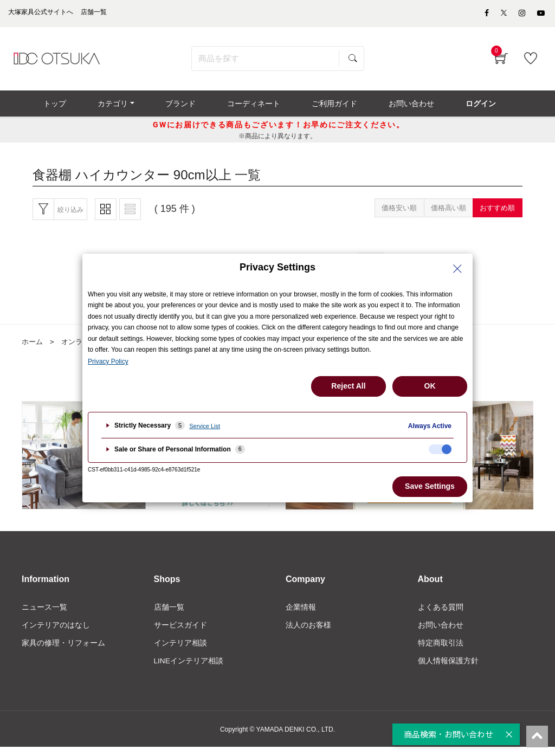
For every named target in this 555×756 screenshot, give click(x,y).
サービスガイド (180, 633)
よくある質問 (441, 615)
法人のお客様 (308, 633)
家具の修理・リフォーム (63, 651)
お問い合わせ (441, 633)
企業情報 (301, 615)
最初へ (183, 269)
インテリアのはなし (56, 633)
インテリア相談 (180, 651)
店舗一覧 (169, 615)
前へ (224, 269)
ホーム (33, 349)
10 (379, 269)
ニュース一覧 (44, 615)
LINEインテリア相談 (189, 670)
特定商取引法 (441, 651)
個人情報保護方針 (448, 670)
